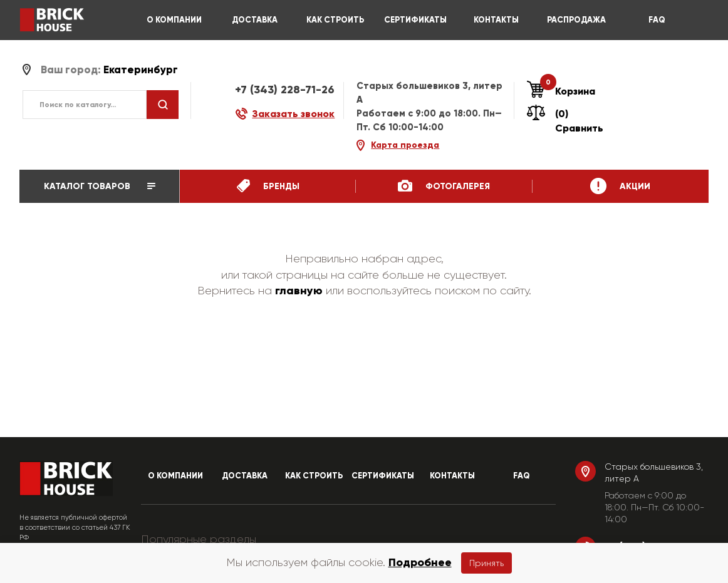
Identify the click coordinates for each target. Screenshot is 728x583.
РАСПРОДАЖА (576, 20)
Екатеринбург (141, 70)
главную (299, 291)
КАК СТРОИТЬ (335, 20)
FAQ (657, 20)
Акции (620, 186)
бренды (268, 186)
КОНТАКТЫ (496, 20)
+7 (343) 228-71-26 (285, 90)
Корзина (561, 91)
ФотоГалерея (444, 186)
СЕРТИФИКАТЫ (415, 20)
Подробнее (420, 562)
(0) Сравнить (565, 121)
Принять (486, 563)
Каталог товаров (100, 186)
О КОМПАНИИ (174, 20)
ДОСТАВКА (255, 20)
